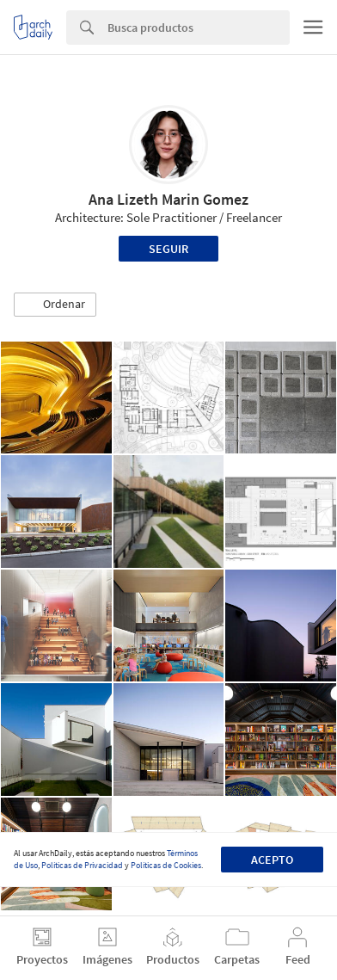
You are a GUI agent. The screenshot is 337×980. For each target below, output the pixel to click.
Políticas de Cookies (166, 865)
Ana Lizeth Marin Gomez (168, 199)
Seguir (168, 249)
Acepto (272, 860)
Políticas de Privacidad (82, 865)
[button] (55, 305)
